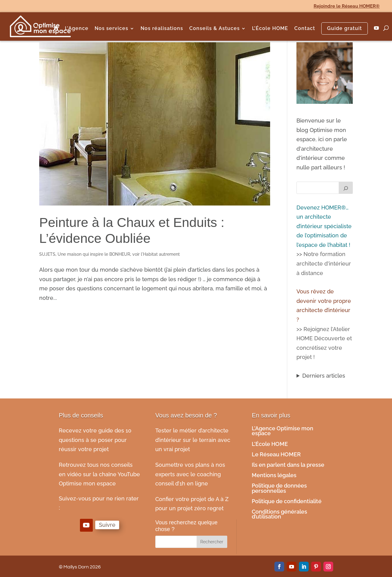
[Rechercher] (346, 188)
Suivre (107, 525)
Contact (305, 29)
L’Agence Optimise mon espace (283, 431)
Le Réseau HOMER (276, 454)
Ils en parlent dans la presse (288, 465)
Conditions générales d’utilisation (279, 514)
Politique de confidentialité (287, 501)
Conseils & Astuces (215, 29)
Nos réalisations (162, 29)
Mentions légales (275, 475)
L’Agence (77, 29)
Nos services (111, 29)
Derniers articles (324, 376)
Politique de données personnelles (279, 488)
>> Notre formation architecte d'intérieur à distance (324, 263)
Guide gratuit (345, 28)
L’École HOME (270, 29)
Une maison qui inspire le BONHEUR (94, 254)
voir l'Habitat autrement (156, 254)
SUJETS (47, 254)
